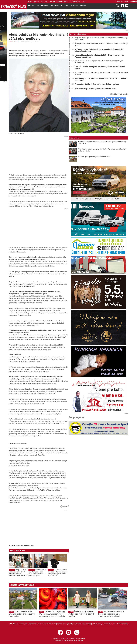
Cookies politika (123, 624)
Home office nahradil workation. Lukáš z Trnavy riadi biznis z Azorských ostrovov (100, 56)
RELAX (11, 42)
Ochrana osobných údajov (66, 624)
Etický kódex (80, 624)
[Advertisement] (39, 154)
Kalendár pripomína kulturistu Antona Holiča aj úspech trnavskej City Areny (102, 143)
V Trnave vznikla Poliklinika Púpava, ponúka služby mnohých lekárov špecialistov (58, 573)
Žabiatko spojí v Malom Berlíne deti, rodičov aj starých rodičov (81, 614)
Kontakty (99, 624)
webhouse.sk (78, 641)
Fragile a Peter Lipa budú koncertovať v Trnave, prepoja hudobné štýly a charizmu (18, 573)
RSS (93, 624)
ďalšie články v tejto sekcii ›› (119, 94)
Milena (134, 1)
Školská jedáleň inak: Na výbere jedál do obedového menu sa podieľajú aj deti (37, 573)
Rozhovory (17, 42)
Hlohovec (44, 1)
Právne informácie (50, 624)
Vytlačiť (65, 506)
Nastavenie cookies (110, 624)
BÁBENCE (55, 6)
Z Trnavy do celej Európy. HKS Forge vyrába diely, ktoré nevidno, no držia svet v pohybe (52, 614)
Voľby (84, 1)
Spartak (52, 1)
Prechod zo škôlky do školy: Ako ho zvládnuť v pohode (97, 84)
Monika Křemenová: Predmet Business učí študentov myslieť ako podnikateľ (101, 79)
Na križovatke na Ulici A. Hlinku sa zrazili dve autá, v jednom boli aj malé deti (111, 614)
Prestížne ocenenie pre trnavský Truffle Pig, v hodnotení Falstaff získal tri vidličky (102, 150)
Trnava (30, 1)
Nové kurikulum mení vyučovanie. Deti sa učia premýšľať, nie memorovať (99, 62)
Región (37, 1)
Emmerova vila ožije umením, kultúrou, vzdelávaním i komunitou (22, 614)
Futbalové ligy (75, 1)
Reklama (88, 624)
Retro (66, 1)
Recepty (60, 1)
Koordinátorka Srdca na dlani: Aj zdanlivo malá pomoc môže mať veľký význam (101, 73)
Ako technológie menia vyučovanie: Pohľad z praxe (96, 89)
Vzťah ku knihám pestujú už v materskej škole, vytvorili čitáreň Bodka (100, 68)
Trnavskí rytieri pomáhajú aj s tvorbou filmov (95, 157)
